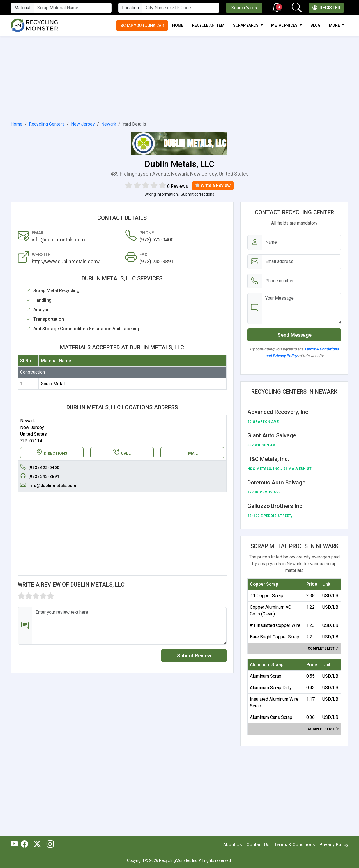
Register (326, 8)
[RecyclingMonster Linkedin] (49, 844)
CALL (122, 453)
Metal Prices (285, 25)
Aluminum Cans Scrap (271, 717)
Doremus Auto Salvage (276, 483)
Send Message (294, 335)
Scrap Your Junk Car (142, 26)
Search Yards (244, 8)
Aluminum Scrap (266, 676)
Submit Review (194, 656)
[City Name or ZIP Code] (181, 8)
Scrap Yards (246, 25)
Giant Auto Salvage (272, 435)
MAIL (193, 453)
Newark (109, 124)
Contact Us (258, 845)
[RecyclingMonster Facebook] (26, 844)
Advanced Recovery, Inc (278, 412)
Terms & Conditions (294, 845)
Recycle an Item (208, 25)
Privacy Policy (334, 845)
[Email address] (302, 262)
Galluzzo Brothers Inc (275, 506)
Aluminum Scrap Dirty (271, 688)
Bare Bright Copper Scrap (275, 637)
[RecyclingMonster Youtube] (16, 844)
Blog (316, 25)
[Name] (302, 242)
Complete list (323, 648)
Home (178, 25)
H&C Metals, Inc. (268, 459)
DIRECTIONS (52, 453)
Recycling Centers (47, 124)
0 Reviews (178, 186)
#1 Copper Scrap (267, 596)
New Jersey (83, 124)
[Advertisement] (179, 77)
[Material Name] (73, 8)
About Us (233, 845)
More (335, 25)
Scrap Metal (53, 384)
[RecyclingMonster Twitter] (37, 844)
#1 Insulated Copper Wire (275, 625)
